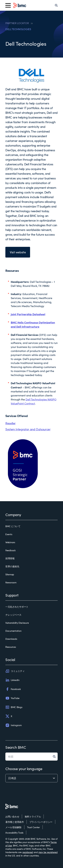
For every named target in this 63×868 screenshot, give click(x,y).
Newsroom (11, 582)
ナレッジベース (13, 615)
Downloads (11, 639)
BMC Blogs (14, 707)
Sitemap (10, 574)
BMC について (13, 526)
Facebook (13, 689)
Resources (11, 647)
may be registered (48, 852)
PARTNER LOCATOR (17, 23)
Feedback (10, 550)
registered (28, 852)
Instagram (13, 725)
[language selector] (32, 778)
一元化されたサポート (17, 607)
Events (9, 534)
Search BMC (16, 747)
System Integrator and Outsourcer (28, 429)
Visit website (18, 252)
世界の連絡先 (12, 566)
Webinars (10, 542)
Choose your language (24, 769)
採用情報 (10, 558)
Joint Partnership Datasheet (28, 314)
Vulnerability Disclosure (17, 623)
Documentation (13, 631)
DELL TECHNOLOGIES (18, 29)
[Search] (56, 5)
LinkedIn (12, 680)
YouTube (12, 698)
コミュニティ (15, 671)
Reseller (10, 423)
